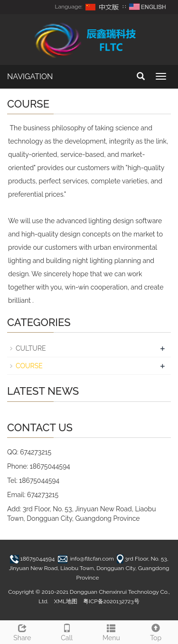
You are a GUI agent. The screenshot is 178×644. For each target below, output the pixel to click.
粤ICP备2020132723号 (111, 601)
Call (67, 631)
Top (156, 631)
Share (22, 631)
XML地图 (66, 601)
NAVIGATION (30, 77)
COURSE (29, 366)
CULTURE (31, 348)
